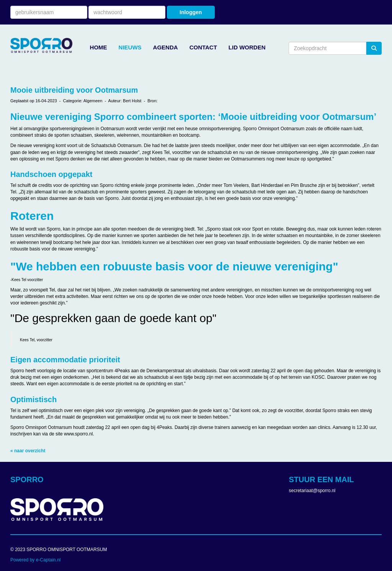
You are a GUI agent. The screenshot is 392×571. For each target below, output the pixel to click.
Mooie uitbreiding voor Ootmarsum (74, 90)
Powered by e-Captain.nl (35, 560)
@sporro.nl (312, 491)
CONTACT (203, 47)
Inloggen (191, 12)
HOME (99, 47)
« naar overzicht (28, 451)
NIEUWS (130, 47)
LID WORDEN (247, 47)
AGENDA (166, 47)
